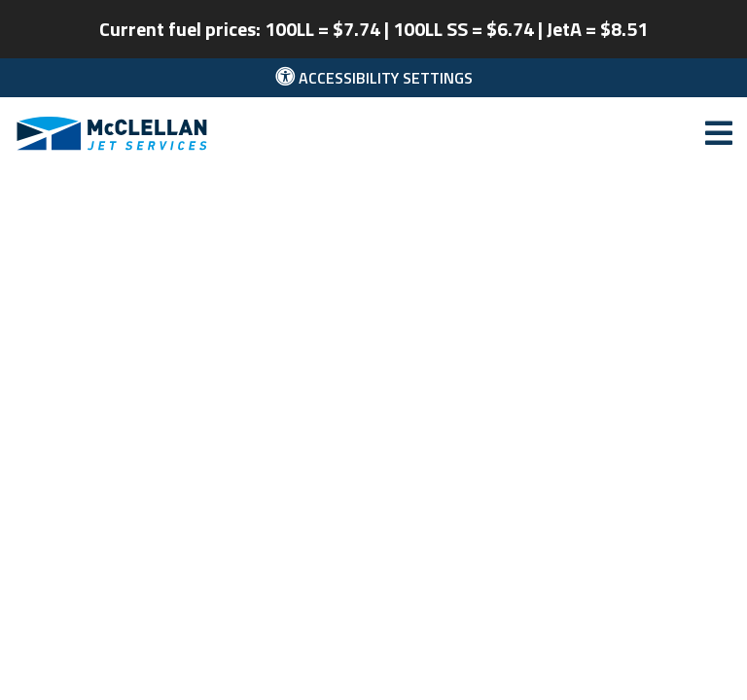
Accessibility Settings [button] (374, 78)
